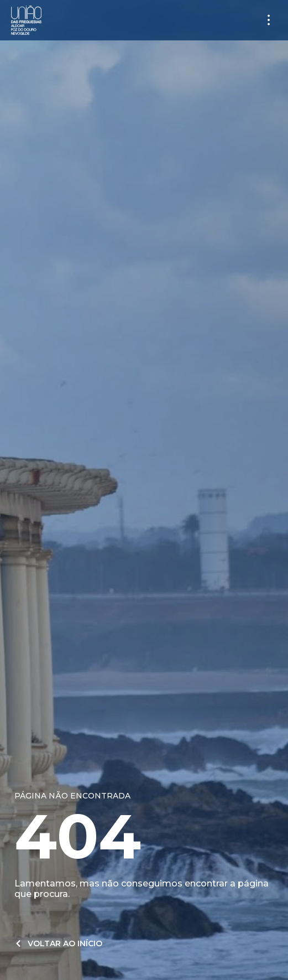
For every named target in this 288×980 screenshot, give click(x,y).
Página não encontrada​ (72, 796)
